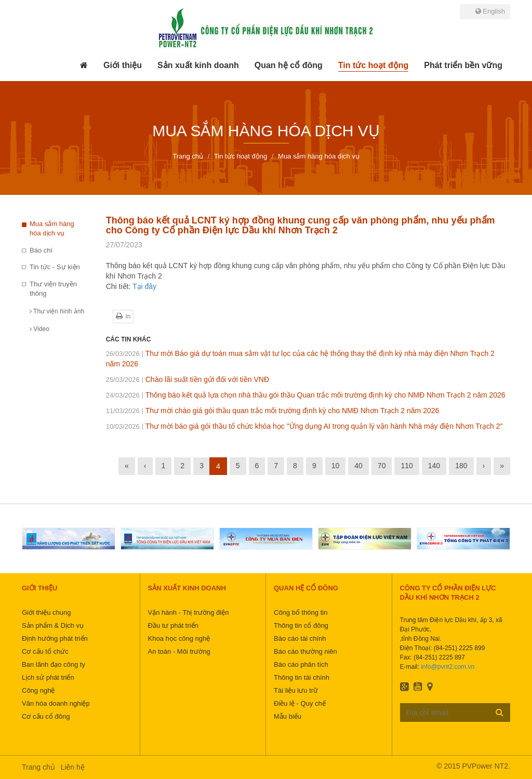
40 (358, 466)
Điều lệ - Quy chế (300, 703)
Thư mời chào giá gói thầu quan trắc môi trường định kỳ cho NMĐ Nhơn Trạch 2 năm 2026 (273, 411)
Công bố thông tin (301, 612)
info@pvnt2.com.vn (448, 667)
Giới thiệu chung (46, 612)
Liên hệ (73, 767)
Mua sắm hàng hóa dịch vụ (52, 229)
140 (434, 466)
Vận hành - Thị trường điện (189, 612)
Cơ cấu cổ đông (46, 716)
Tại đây (144, 286)
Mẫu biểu (288, 716)
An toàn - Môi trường (179, 651)
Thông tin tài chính (302, 677)
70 (382, 466)
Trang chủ (38, 767)
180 (461, 466)
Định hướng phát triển (55, 638)
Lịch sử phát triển (48, 677)
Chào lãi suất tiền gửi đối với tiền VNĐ (188, 379)
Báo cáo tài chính (300, 638)
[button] (123, 65)
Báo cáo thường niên (305, 651)
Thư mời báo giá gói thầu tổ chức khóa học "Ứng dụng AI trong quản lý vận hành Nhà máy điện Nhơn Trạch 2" (304, 426)
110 (407, 466)
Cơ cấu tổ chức (45, 651)
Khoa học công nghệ (179, 638)
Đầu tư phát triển (173, 625)
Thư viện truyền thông (53, 289)
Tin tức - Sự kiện (55, 267)
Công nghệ (38, 690)
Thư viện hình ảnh (57, 311)
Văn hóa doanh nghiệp (56, 703)
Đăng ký (500, 712)
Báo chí (41, 250)
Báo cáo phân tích (301, 664)
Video (39, 329)
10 (336, 466)
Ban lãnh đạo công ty (54, 664)
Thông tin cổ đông (301, 625)
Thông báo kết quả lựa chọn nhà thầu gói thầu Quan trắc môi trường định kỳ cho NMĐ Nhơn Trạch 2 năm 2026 (306, 395)
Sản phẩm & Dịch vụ (53, 625)
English (490, 11)
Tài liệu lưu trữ (296, 690)
